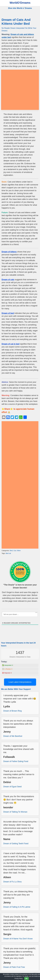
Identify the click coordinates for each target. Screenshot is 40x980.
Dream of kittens (9, 252)
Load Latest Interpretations (20, 682)
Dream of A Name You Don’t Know (18, 939)
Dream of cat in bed (11, 344)
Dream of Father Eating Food (16, 761)
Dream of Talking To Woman (15, 812)
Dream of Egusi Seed (12, 787)
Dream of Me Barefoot (13, 736)
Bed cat (8, 553)
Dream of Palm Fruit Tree (14, 967)
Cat (15, 551)
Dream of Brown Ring (12, 711)
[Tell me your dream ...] (20, 614)
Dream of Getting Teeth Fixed (16, 844)
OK (26, 978)
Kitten (19, 551)
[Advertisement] (20, 90)
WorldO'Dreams (20, 3)
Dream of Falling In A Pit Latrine (17, 907)
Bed (11, 551)
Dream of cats (8, 280)
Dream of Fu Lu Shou (12, 882)
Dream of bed (8, 313)
